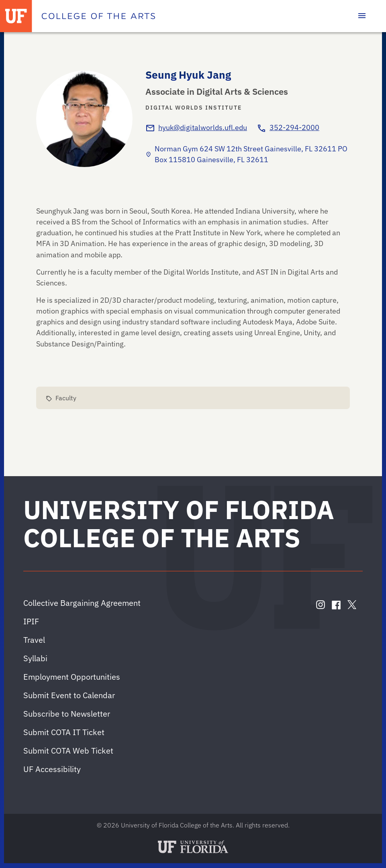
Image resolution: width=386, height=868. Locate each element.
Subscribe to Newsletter (67, 714)
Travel (34, 640)
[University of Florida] (16, 16)
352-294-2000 (294, 127)
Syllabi (35, 658)
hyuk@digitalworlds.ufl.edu (203, 127)
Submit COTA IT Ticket (64, 732)
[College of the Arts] (98, 16)
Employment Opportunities (72, 677)
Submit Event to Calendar (69, 695)
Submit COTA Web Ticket (68, 751)
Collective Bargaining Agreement (82, 603)
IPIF (31, 621)
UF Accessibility (52, 769)
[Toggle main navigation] (362, 16)
